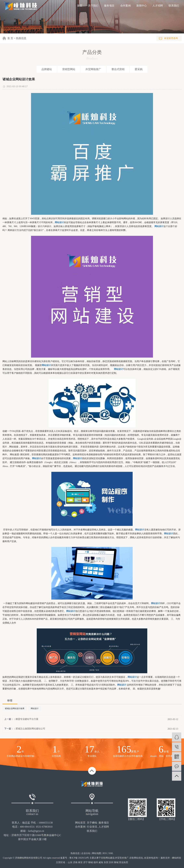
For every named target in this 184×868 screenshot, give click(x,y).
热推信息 (21, 38)
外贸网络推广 (93, 69)
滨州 (111, 862)
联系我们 (174, 6)
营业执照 (124, 862)
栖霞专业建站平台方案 (27, 719)
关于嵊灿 (92, 823)
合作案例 (125, 6)
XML (111, 853)
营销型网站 (69, 69)
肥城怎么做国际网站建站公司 (30, 729)
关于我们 (93, 6)
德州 (96, 862)
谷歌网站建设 (108, 858)
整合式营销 (118, 69)
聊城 (91, 862)
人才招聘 (158, 6)
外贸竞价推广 (122, 858)
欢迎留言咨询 (171, 38)
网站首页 (80, 823)
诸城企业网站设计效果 (15, 708)
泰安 (80, 862)
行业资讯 (92, 827)
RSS (105, 853)
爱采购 (139, 69)
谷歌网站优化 (136, 858)
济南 (75, 862)
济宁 (85, 862)
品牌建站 (47, 69)
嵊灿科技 (177, 858)
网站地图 (97, 853)
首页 (80, 6)
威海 (101, 862)
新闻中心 (142, 6)
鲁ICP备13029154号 (79, 858)
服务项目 (109, 6)
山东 (70, 862)
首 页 (10, 38)
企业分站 (86, 853)
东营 (106, 862)
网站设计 (35, 708)
